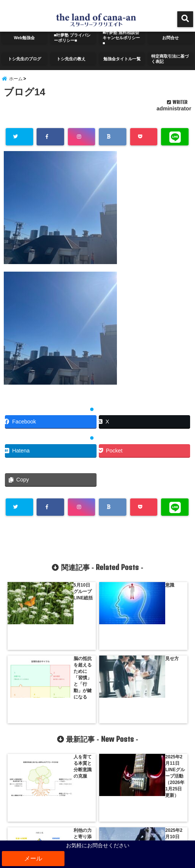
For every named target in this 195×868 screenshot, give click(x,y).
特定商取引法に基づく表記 (170, 59)
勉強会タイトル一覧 (121, 59)
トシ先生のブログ (23, 59)
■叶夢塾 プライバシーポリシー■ (72, 38)
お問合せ (170, 38)
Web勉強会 (25, 38)
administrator (174, 116)
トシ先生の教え (72, 59)
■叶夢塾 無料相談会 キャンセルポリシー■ (122, 38)
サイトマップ (98, 826)
